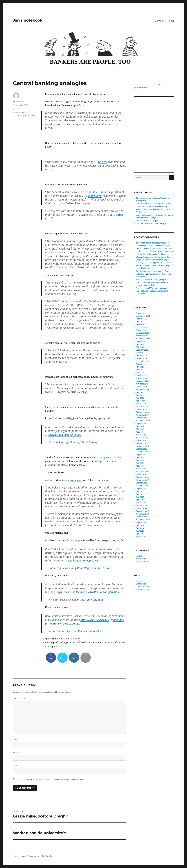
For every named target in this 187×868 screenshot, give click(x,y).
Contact (159, 21)
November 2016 (143, 514)
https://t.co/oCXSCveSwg (71, 592)
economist (76, 480)
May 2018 (140, 463)
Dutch (73, 639)
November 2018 (143, 446)
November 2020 (143, 384)
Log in (139, 581)
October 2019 (142, 418)
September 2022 (143, 339)
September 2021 (143, 361)
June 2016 (140, 528)
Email (17, 753)
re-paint (78, 301)
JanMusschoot (19, 101)
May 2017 (140, 497)
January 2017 (141, 508)
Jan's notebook (28, 20)
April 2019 (140, 432)
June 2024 (140, 322)
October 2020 (142, 387)
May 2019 (140, 429)
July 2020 (140, 392)
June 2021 (140, 370)
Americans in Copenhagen (147, 221)
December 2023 (143, 325)
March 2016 (141, 537)
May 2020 (140, 398)
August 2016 (141, 522)
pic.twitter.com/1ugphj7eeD (82, 561)
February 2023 (142, 327)
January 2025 (142, 313)
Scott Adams (95, 525)
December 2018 (143, 443)
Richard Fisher (114, 215)
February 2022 (142, 350)
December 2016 (143, 511)
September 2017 (143, 486)
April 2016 (140, 534)
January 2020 (142, 409)
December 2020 (143, 381)
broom (73, 241)
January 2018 (141, 474)
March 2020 (141, 404)
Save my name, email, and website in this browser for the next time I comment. (50, 780)
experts (26, 115)
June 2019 (140, 426)
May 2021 (140, 373)
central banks (19, 113)
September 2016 (143, 520)
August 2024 (141, 319)
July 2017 (140, 491)
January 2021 (141, 378)
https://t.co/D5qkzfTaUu (95, 620)
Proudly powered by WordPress (42, 856)
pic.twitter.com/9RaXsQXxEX (62, 624)
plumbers (118, 457)
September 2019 (143, 421)
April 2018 (140, 466)
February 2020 (142, 407)
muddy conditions (95, 354)
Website (17, 766)
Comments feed (143, 587)
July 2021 (140, 367)
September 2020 (143, 390)
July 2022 (140, 344)
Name (17, 739)
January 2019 (142, 440)
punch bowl (95, 196)
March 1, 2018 (100, 568)
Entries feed (141, 584)
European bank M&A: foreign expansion (153, 223)
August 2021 (141, 364)
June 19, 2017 (97, 442)
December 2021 (143, 356)
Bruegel (109, 642)
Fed (32, 115)
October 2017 (142, 483)
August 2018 (141, 455)
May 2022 (140, 347)
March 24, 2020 (99, 631)
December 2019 (143, 412)
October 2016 (142, 517)
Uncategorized (142, 562)
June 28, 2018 (95, 600)
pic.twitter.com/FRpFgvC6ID (103, 592)
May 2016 (140, 531)
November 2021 (143, 358)
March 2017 (141, 503)
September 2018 (143, 452)
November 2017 (143, 480)
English (16, 109)
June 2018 (140, 460)
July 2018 (140, 457)
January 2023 (142, 330)
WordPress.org (142, 590)
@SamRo (119, 620)
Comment (19, 699)
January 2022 (142, 353)
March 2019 (141, 435)
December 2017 (143, 477)
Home (171, 21)
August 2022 (141, 341)
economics (18, 115)
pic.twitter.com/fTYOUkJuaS (64, 435)
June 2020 (140, 395)
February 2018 (142, 472)
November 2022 (143, 336)
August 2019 (141, 423)
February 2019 (142, 438)
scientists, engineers (100, 457)
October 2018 (142, 449)
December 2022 (143, 333)
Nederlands (141, 559)
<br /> (154, 148)
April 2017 (140, 500)
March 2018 (141, 469)
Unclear (103, 162)
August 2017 (141, 489)
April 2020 (140, 401)
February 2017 (142, 506)
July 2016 (140, 525)
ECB (27, 113)
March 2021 (141, 375)
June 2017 (140, 494)
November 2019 (143, 415)
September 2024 (143, 316)
